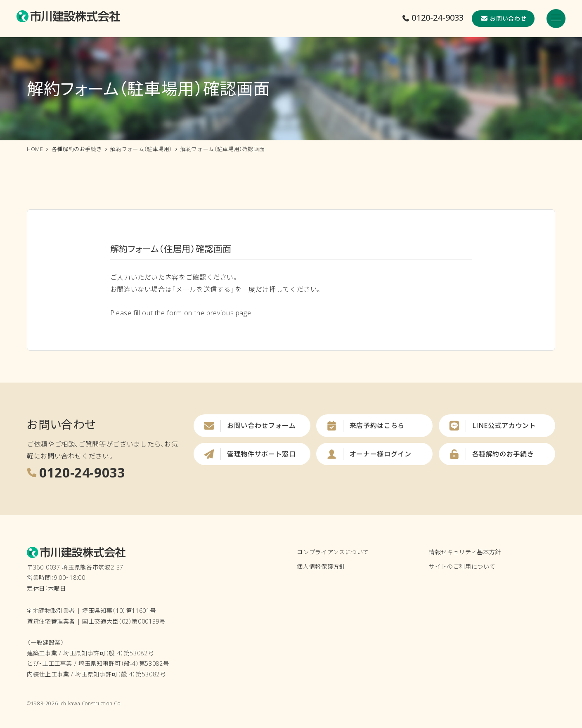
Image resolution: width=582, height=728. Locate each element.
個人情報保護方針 (321, 566)
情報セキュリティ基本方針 (465, 552)
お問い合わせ (503, 18)
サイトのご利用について (462, 566)
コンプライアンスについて (333, 552)
